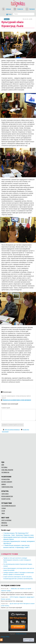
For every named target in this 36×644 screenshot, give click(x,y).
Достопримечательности (8, 506)
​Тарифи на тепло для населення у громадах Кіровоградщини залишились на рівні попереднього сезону (17, 560)
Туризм (4, 508)
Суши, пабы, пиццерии (7, 470)
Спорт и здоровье (6, 520)
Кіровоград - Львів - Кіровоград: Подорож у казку (18, 535)
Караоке (4, 484)
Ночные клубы (6, 479)
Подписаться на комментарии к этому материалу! (17, 400)
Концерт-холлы (6, 499)
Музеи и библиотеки (7, 496)
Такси (3, 513)
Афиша (8, 9)
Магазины (4, 523)
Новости (20, 9)
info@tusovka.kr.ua (21, 634)
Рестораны (4, 467)
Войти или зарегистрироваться (12, 430)
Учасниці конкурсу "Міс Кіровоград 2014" (16, 533)
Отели (3, 511)
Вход (10, 14)
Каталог (32, 9)
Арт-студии (5, 525)
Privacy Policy (5, 637)
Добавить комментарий (13, 425)
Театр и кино (5, 494)
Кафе (3, 465)
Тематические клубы (7, 487)
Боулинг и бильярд (7, 482)
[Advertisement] (18, 447)
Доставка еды (5, 472)
